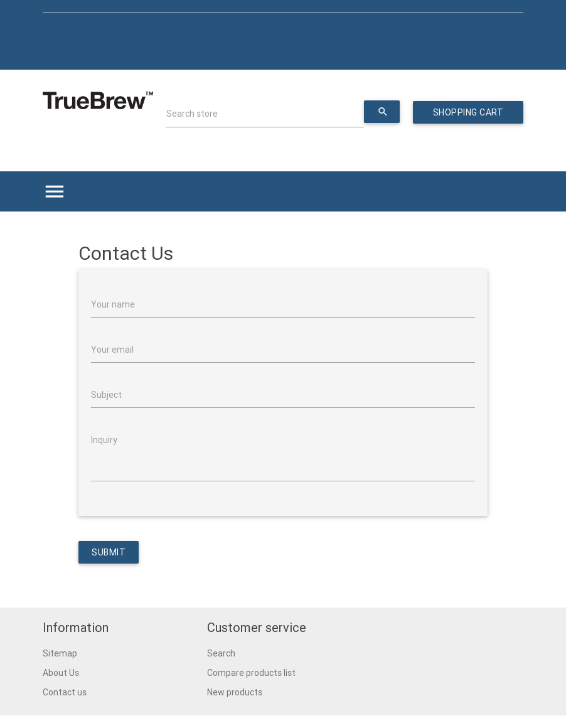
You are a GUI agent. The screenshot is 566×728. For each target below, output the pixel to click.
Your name (113, 304)
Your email (112, 350)
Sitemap (60, 653)
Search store (192, 114)
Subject (106, 395)
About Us (61, 673)
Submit (109, 552)
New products (235, 692)
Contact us (65, 692)
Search (221, 653)
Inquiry (104, 440)
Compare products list (251, 673)
